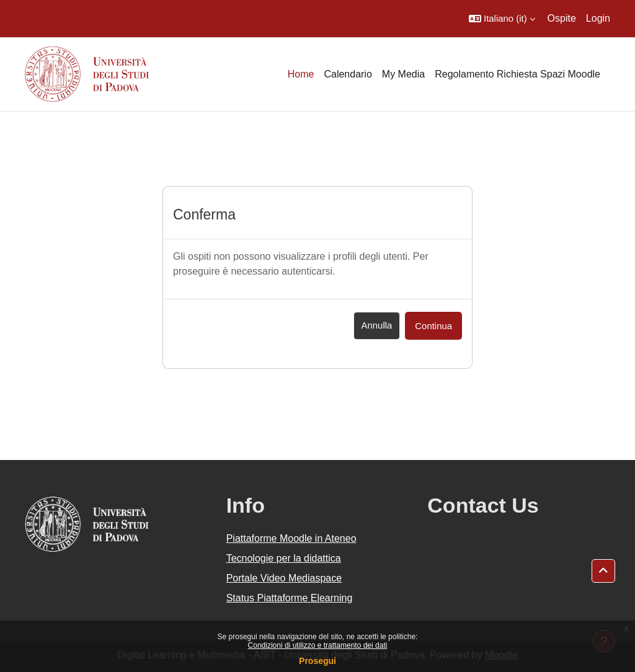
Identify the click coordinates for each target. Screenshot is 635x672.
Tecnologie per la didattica (284, 558)
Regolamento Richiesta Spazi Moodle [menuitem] (517, 74)
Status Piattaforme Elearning (290, 598)
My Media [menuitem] (403, 74)
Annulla (377, 325)
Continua (433, 326)
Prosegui (317, 661)
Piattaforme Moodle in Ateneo (291, 538)
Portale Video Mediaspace (284, 578)
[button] (502, 19)
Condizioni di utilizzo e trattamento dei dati (318, 645)
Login (598, 18)
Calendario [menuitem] (348, 74)
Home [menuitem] (301, 74)
